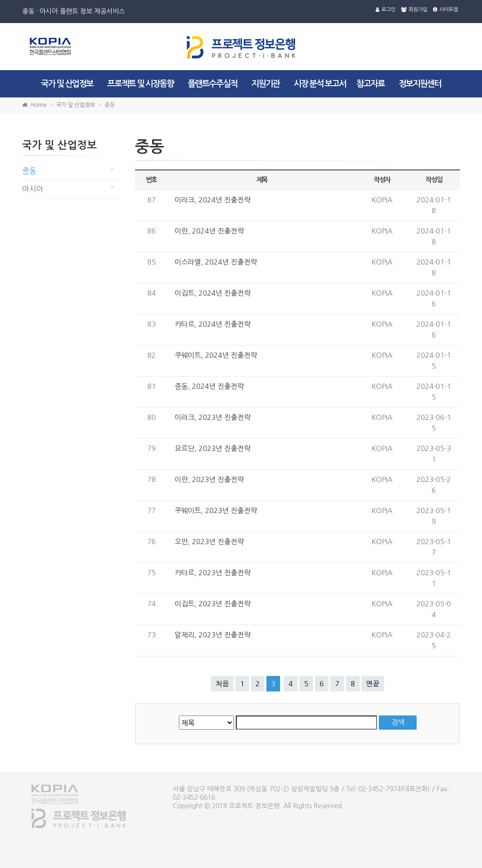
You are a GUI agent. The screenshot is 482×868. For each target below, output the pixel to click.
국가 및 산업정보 (67, 84)
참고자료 (370, 84)
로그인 (386, 10)
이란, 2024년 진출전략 (209, 231)
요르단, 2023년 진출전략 (213, 448)
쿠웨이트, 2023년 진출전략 (216, 510)
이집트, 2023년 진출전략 (213, 604)
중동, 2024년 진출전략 (209, 386)
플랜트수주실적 (213, 84)
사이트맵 (446, 10)
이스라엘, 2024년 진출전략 (216, 262)
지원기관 (265, 84)
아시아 (33, 189)
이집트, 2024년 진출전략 (213, 293)
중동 (29, 171)
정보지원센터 (420, 84)
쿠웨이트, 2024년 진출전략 (216, 355)
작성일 (434, 180)
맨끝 (373, 684)
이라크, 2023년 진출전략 (213, 417)
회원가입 (414, 10)
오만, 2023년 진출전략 (209, 542)
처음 (222, 684)
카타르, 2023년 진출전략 (213, 573)
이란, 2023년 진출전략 (209, 479)
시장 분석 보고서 (320, 84)
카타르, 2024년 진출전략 (213, 324)
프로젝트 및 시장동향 (141, 84)
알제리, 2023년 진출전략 (213, 635)
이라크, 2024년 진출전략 (213, 200)
